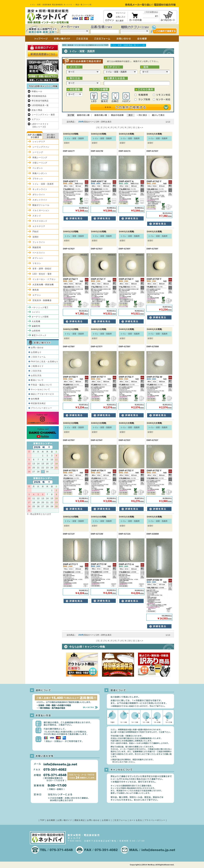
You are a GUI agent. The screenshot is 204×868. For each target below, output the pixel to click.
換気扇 (36, 290)
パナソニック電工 (40, 307)
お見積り (106, 820)
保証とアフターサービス (43, 394)
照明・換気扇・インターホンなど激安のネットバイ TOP (85, 45)
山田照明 (36, 331)
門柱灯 (36, 232)
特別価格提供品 (39, 96)
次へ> (140, 128)
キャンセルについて (40, 389)
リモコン (37, 263)
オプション (38, 258)
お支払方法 (36, 375)
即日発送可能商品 (40, 101)
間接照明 (37, 247)
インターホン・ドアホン (44, 279)
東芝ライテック (39, 335)
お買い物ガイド (65, 820)
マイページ (121, 13)
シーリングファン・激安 (43, 115)
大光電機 (36, 321)
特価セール (37, 91)
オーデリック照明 (40, 317)
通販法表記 (80, 820)
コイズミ (36, 312)
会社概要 (35, 399)
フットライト (39, 242)
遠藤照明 (36, 326)
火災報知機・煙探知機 (43, 285)
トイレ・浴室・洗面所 (43, 184)
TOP (42, 820)
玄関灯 (36, 237)
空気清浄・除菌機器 (42, 300)
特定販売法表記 (38, 403)
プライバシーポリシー (41, 408)
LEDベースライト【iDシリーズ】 (40, 125)
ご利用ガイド (37, 366)
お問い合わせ (37, 348)
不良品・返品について (41, 385)
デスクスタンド (40, 221)
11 (134, 128)
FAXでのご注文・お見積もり (45, 362)
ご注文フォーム (38, 357)
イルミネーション (41, 210)
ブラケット (38, 179)
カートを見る (136, 820)
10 (130, 128)
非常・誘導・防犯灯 (42, 269)
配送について (37, 380)
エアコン (36, 119)
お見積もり (36, 352)
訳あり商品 (37, 110)
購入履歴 (120, 21)
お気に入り (121, 17)
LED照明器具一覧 (40, 105)
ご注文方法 (36, 371)
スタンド (37, 216)
